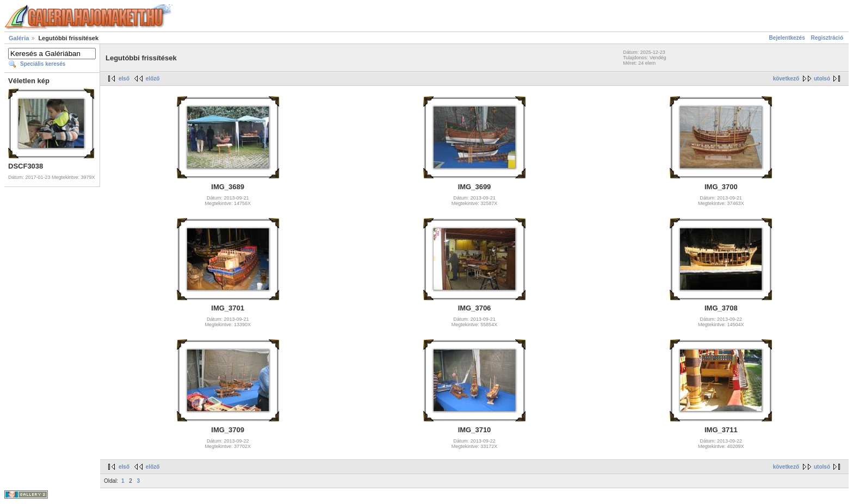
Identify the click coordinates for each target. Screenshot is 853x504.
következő (786, 79)
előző (153, 79)
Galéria (19, 38)
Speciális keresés (43, 64)
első (124, 79)
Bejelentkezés (787, 38)
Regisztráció (827, 38)
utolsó (822, 79)
